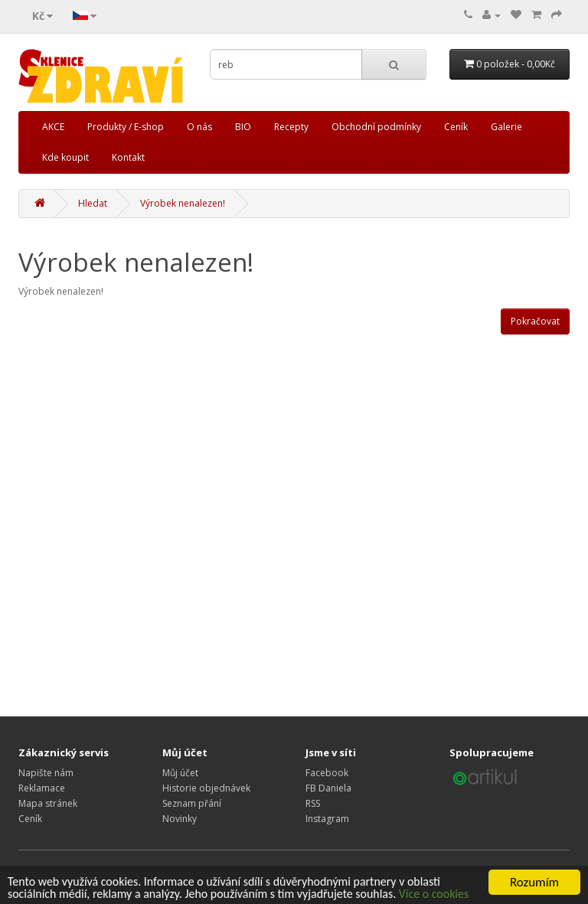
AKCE (53, 127)
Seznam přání (192, 803)
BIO (243, 127)
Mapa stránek (48, 803)
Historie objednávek (206, 788)
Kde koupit (65, 157)
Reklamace (42, 788)
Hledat (93, 203)
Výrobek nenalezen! (183, 203)
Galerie (506, 127)
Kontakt (128, 157)
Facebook (327, 773)
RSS (313, 803)
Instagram (327, 819)
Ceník (456, 127)
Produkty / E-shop (126, 127)
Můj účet (180, 773)
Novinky (180, 819)
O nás (199, 127)
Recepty (291, 127)
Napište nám (46, 773)
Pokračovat (535, 321)
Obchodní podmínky (376, 127)
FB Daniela (328, 788)
